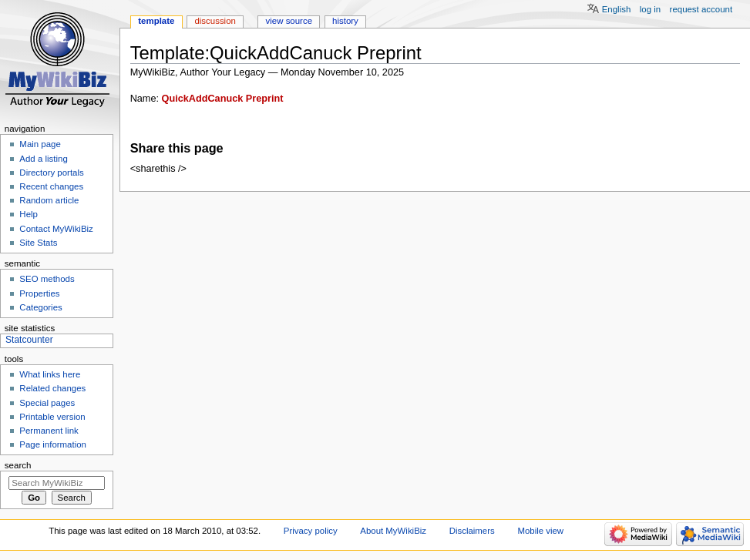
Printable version (52, 417)
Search (18, 465)
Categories (40, 307)
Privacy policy (311, 531)
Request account (701, 9)
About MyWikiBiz (393, 531)
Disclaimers (472, 531)
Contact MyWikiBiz (56, 229)
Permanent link (49, 431)
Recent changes (51, 186)
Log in (650, 9)
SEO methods (47, 279)
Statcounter (29, 340)
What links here (50, 374)
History (345, 21)
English (617, 9)
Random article (49, 200)
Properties (39, 293)
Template (156, 21)
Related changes (52, 388)
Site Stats (38, 243)
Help (29, 214)
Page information (53, 444)
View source (289, 21)
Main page (40, 144)
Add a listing (43, 159)
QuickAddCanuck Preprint (223, 99)
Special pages (47, 403)
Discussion (215, 21)
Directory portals (51, 173)
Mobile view (540, 531)
